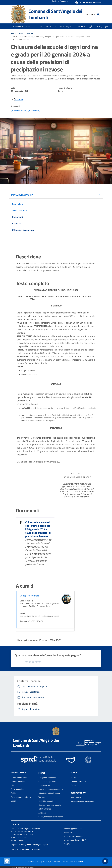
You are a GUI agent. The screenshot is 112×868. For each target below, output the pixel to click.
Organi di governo (18, 781)
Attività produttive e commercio (51, 789)
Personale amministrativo (21, 797)
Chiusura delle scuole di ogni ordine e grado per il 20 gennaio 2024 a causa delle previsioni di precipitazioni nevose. (38, 529)
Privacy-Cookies (34, 861)
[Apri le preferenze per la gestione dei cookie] (7, 861)
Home (13, 33)
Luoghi (14, 801)
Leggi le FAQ (68, 832)
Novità (22, 33)
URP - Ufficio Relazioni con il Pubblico (26, 849)
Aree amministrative (19, 777)
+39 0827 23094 (17, 841)
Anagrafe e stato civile (47, 778)
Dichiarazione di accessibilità (75, 840)
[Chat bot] (105, 861)
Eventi (73, 785)
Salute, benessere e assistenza (51, 817)
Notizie (30, 33)
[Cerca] (98, 14)
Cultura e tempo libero (47, 781)
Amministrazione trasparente (82, 802)
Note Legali (47, 861)
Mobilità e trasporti (46, 801)
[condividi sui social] (17, 100)
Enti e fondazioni (17, 789)
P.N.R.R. (67, 844)
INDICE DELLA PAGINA (22, 195)
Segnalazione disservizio (73, 836)
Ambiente (42, 813)
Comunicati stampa (78, 781)
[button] (88, 3)
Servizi (42, 773)
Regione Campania (60, 1)
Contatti (15, 824)
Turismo (42, 797)
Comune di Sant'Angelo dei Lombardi (55, 14)
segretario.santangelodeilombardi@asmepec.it (30, 844)
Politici (13, 793)
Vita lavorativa (44, 785)
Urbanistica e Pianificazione (49, 793)
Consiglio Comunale (29, 596)
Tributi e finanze (45, 809)
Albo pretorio (76, 798)
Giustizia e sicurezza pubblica (50, 805)
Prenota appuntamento (73, 828)
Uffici (13, 785)
